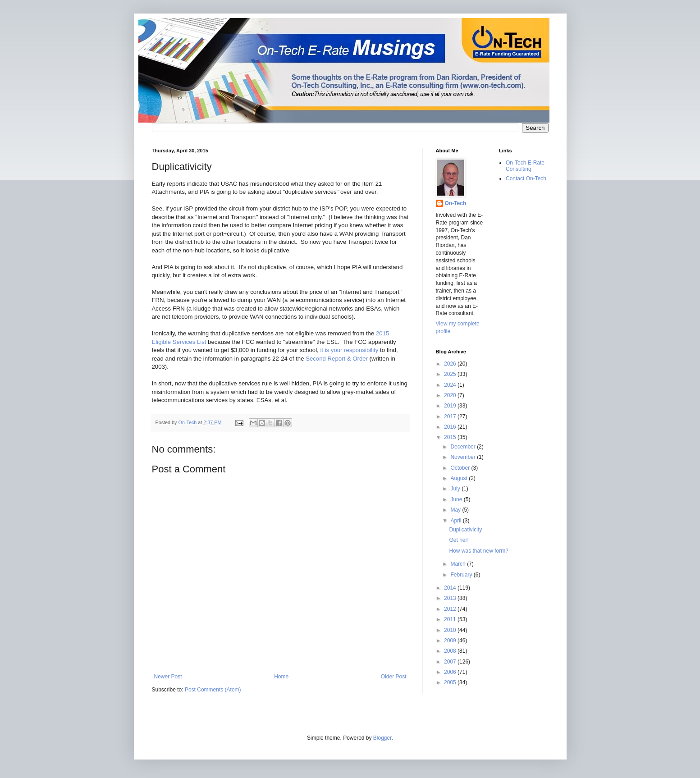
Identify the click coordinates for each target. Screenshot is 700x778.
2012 (451, 609)
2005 (451, 682)
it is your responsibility (349, 350)
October (461, 468)
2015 (451, 437)
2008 (451, 651)
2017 (451, 416)
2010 (451, 630)
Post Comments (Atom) (213, 690)
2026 (451, 364)
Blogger (382, 738)
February (462, 575)
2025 (451, 374)
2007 (451, 662)
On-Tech (456, 203)
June (457, 499)
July (456, 489)
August (460, 478)
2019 (451, 406)
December (464, 447)
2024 (451, 385)
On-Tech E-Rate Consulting (525, 166)
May (456, 510)
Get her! (459, 540)
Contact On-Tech (526, 178)
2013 (451, 598)
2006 (451, 672)
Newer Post (168, 677)
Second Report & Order (337, 359)
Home (281, 677)
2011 (451, 619)
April (456, 521)
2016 (451, 427)
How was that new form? (478, 551)
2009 (451, 641)
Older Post (394, 677)
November (464, 457)
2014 (451, 588)
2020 (451, 395)
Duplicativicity (465, 530)
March (459, 564)
